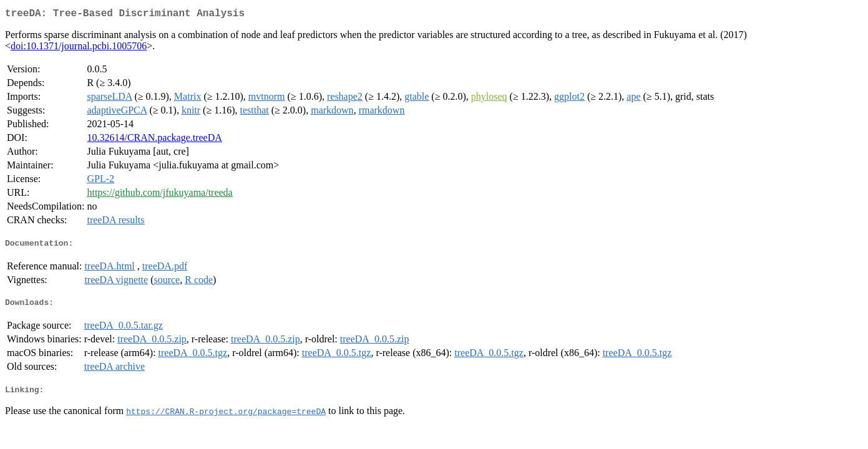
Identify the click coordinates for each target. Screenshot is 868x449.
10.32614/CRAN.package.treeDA (154, 140)
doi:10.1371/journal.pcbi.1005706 (79, 48)
